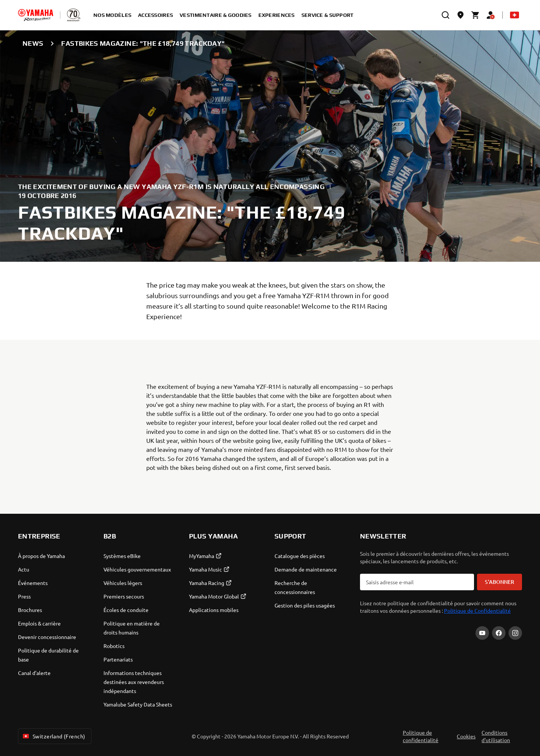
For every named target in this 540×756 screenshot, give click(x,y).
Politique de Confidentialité (477, 610)
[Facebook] (499, 633)
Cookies (466, 736)
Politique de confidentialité (421, 736)
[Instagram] (515, 633)
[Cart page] (475, 15)
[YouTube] (482, 633)
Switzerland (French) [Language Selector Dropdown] (53, 736)
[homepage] (36, 15)
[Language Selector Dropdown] (514, 15)
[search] (445, 15)
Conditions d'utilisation (496, 736)
